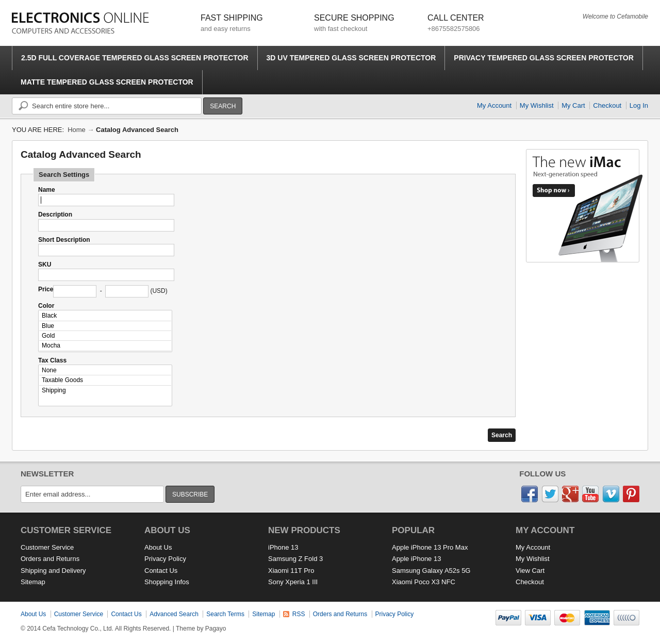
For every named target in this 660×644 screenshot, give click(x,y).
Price (46, 289)
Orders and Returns (50, 559)
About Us (158, 547)
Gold (105, 336)
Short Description (64, 240)
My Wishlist (537, 105)
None (105, 370)
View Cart (530, 571)
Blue (105, 326)
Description (55, 214)
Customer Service (47, 547)
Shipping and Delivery (53, 571)
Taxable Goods (105, 380)
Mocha (105, 346)
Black (105, 316)
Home (77, 130)
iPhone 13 (283, 547)
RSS (299, 614)
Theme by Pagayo (201, 629)
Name (47, 190)
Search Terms (225, 614)
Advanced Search (174, 614)
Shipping (105, 390)
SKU (45, 265)
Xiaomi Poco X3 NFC (424, 582)
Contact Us (161, 571)
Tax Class (52, 360)
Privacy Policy (165, 559)
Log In (639, 105)
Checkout (607, 105)
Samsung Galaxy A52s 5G (431, 571)
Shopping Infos (167, 582)
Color (46, 306)
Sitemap (33, 582)
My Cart (573, 105)
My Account (494, 105)
